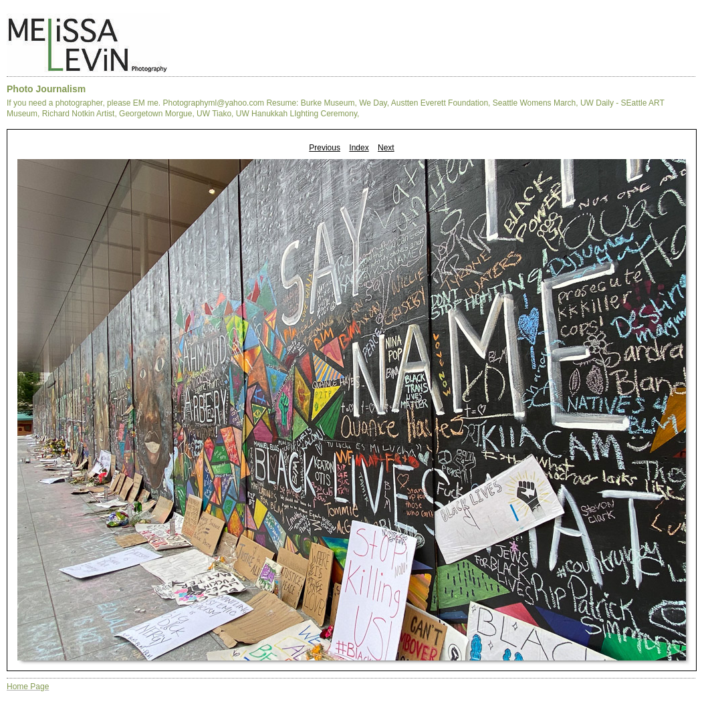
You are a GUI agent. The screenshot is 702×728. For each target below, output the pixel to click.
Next (386, 148)
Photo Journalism (46, 89)
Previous (325, 148)
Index (359, 148)
